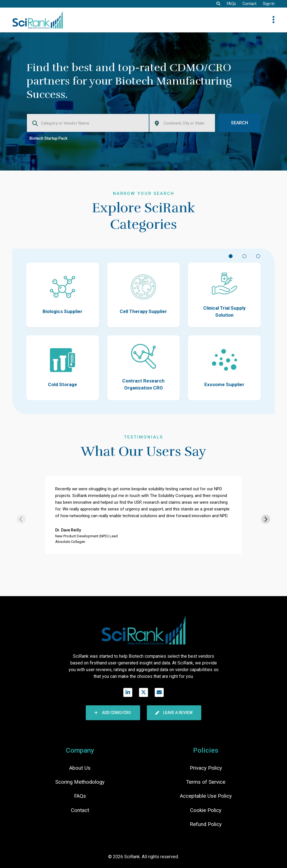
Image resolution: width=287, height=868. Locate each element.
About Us (80, 768)
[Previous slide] (21, 519)
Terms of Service (206, 782)
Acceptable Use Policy (206, 796)
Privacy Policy (206, 768)
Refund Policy (206, 824)
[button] (218, 4)
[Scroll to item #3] (258, 256)
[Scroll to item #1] (231, 256)
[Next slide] (266, 519)
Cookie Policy (206, 810)
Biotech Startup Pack (48, 138)
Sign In (269, 4)
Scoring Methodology (80, 782)
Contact (249, 4)
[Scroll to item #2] (244, 256)
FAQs (231, 4)
